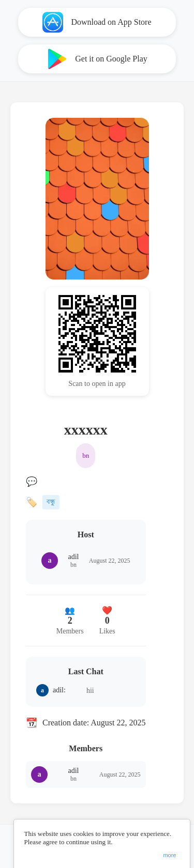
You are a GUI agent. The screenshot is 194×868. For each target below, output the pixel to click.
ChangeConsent (170, 842)
